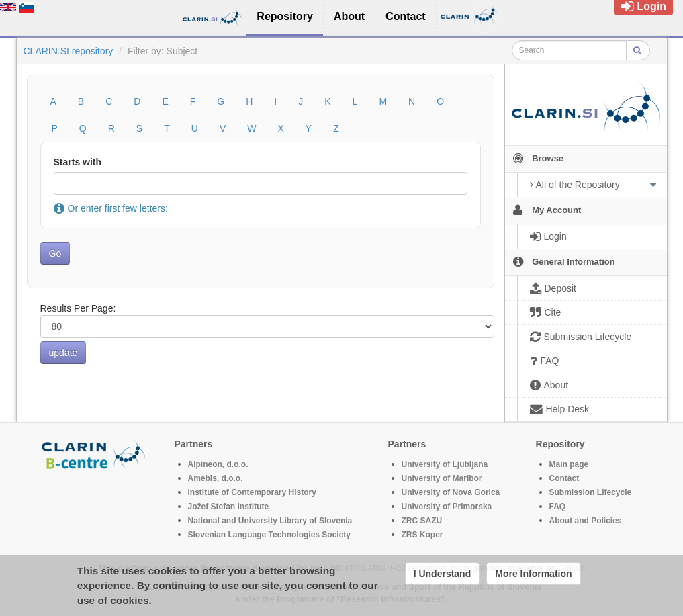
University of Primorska (447, 507)
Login (644, 6)
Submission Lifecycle (591, 492)
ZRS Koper (422, 535)
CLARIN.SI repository (69, 51)
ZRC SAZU (422, 521)
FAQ (558, 507)
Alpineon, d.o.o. (218, 464)
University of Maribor (442, 478)
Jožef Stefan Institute (229, 507)
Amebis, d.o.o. (216, 478)
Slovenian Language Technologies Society (270, 535)
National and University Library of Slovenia (270, 521)
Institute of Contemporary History (252, 492)
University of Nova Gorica (451, 492)
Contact (564, 478)
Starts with (78, 162)
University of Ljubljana (445, 464)
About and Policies (586, 521)
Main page (569, 464)
